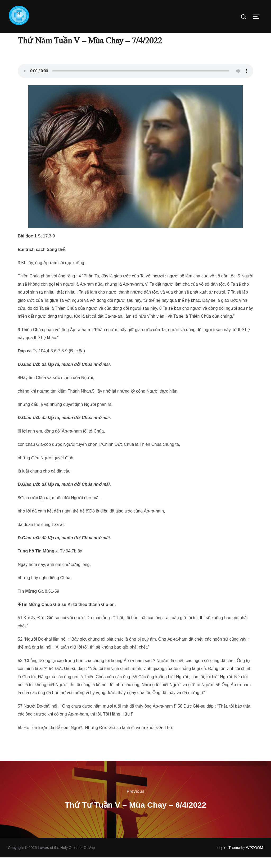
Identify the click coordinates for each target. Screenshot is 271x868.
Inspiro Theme (228, 858)
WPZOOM (254, 858)
